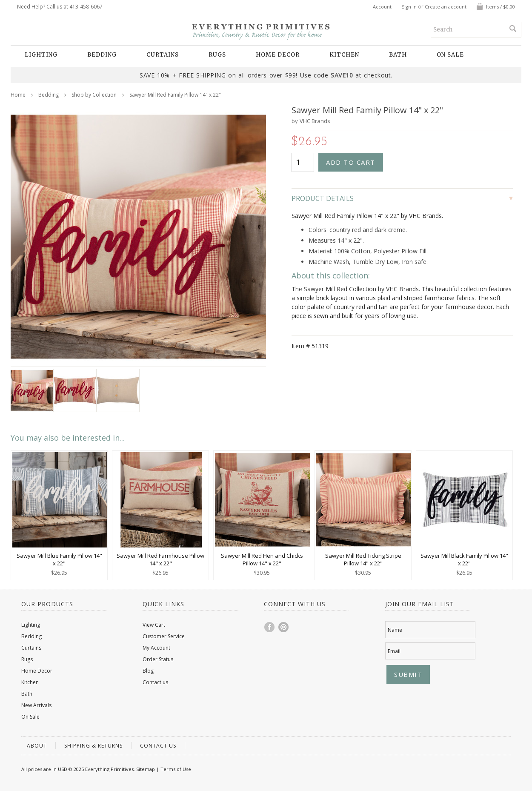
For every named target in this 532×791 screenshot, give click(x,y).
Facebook (270, 627)
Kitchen (344, 55)
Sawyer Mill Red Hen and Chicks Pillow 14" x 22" (262, 559)
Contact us (155, 682)
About (37, 746)
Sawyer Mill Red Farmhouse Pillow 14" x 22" (160, 559)
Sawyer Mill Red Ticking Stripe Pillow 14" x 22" (363, 559)
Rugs (217, 55)
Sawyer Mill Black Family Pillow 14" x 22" (464, 559)
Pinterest (284, 627)
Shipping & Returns (93, 746)
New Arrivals (36, 705)
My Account (156, 648)
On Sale (450, 55)
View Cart (154, 625)
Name (395, 630)
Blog (148, 671)
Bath (398, 55)
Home (18, 95)
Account (382, 7)
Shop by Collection (94, 95)
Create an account (446, 7)
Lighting (41, 55)
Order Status (158, 659)
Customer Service (164, 636)
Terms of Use (176, 769)
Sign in (409, 7)
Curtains (163, 55)
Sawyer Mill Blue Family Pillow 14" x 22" (59, 559)
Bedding (102, 55)
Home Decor (278, 55)
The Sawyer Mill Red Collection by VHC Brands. (356, 289)
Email (394, 651)
